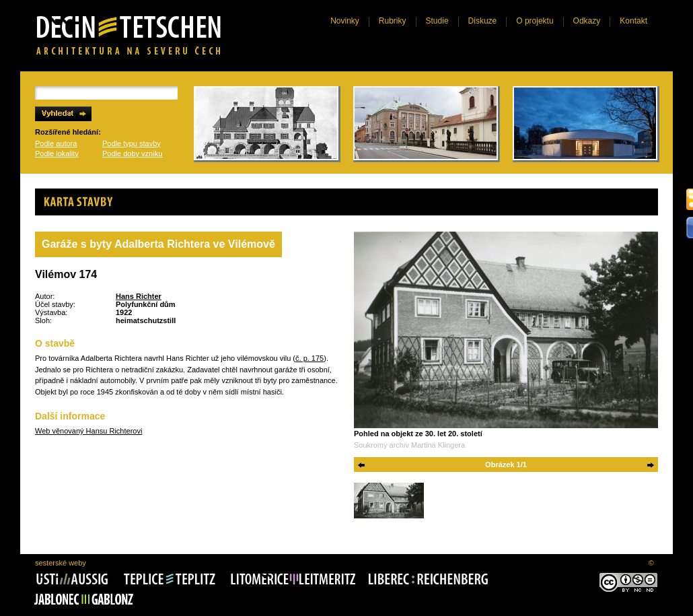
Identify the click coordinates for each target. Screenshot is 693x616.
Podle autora (56, 143)
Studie (437, 21)
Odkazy (587, 21)
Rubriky (393, 21)
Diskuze (483, 21)
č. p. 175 (309, 358)
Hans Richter (139, 296)
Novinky (345, 21)
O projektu (535, 21)
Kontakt (633, 21)
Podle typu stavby (132, 143)
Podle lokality (57, 153)
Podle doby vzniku (132, 153)
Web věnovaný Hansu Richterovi (88, 431)
